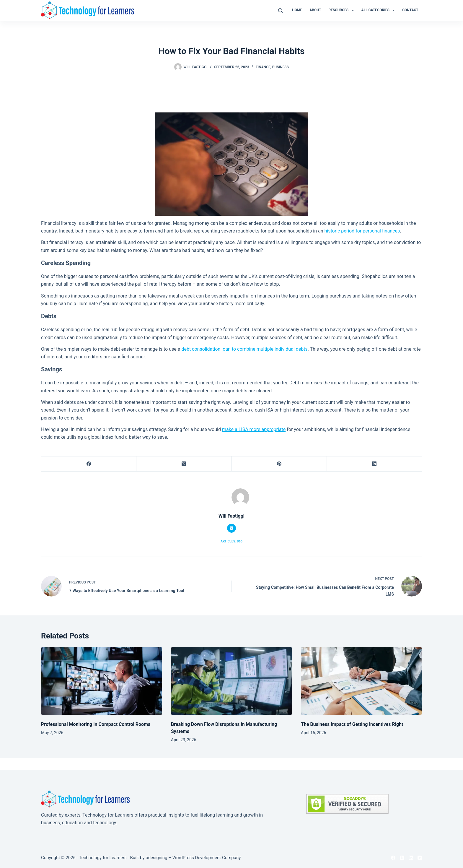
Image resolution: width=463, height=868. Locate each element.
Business (281, 67)
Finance (263, 67)
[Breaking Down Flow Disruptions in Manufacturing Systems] (231, 681)
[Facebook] (89, 464)
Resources (343, 10)
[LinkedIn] (374, 464)
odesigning (156, 858)
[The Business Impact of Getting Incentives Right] (361, 681)
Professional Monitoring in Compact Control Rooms (96, 724)
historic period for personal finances (362, 231)
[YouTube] (420, 858)
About (315, 10)
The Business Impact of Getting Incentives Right (352, 724)
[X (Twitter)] (184, 464)
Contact (410, 10)
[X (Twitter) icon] (231, 528)
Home (297, 10)
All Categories (379, 10)
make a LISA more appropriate (254, 429)
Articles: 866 (231, 541)
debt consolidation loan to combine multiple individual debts (244, 349)
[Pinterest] (279, 464)
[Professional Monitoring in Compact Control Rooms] (102, 681)
